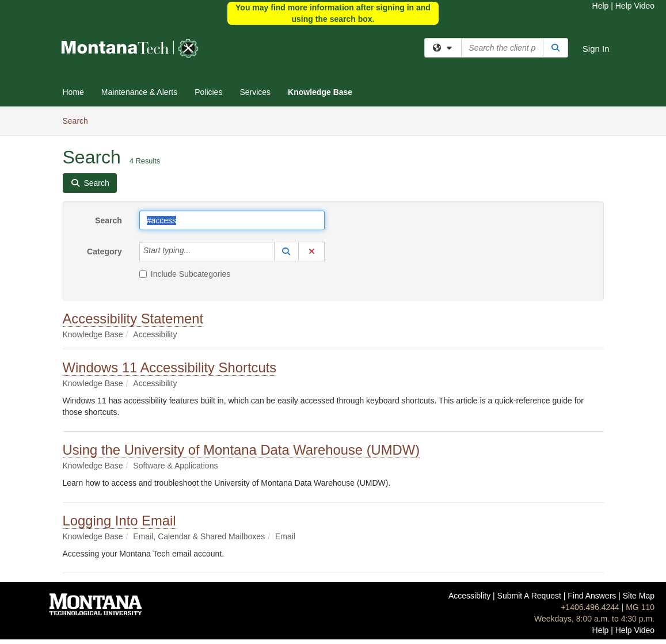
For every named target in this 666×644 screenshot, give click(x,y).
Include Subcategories (185, 274)
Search (80, 120)
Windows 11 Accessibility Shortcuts (170, 367)
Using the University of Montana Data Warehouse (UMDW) (241, 450)
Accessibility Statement (133, 319)
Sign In (596, 49)
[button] (287, 251)
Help (601, 6)
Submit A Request (529, 596)
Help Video (635, 6)
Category (104, 251)
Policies (208, 92)
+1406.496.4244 (590, 607)
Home (73, 92)
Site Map (639, 596)
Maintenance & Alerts (139, 92)
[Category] (197, 251)
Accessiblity (469, 596)
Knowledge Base (320, 92)
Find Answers (592, 596)
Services (255, 92)
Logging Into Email (119, 521)
